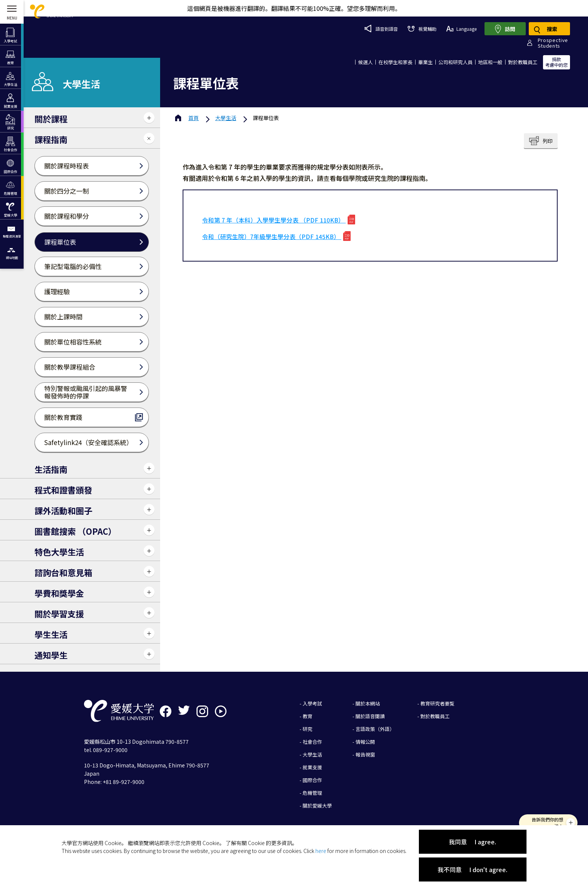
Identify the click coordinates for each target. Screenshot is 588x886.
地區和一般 (490, 62)
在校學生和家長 (395, 62)
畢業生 (425, 62)
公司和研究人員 (455, 62)
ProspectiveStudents (553, 43)
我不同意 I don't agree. (472, 869)
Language (461, 29)
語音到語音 (381, 29)
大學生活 (226, 118)
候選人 (365, 62)
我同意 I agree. (472, 842)
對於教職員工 (523, 62)
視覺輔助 (422, 29)
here (321, 851)
